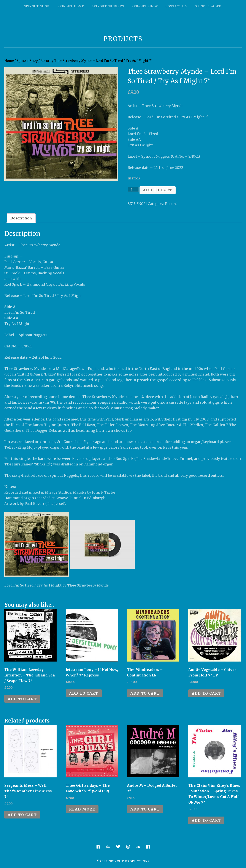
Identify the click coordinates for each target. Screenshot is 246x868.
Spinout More (208, 6)
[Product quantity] (133, 189)
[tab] (21, 218)
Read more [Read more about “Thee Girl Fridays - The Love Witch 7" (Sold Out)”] (82, 809)
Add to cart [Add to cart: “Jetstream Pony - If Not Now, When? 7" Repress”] (84, 693)
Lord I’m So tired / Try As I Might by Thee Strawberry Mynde (56, 585)
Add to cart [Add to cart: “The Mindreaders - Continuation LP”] (145, 693)
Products (123, 39)
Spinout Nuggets (108, 6)
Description (21, 218)
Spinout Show (145, 6)
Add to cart (158, 190)
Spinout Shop (37, 6)
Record (46, 61)
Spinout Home (71, 6)
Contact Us (176, 6)
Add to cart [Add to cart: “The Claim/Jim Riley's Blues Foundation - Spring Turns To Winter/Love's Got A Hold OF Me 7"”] (206, 820)
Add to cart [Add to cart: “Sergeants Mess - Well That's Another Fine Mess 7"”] (22, 815)
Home (9, 61)
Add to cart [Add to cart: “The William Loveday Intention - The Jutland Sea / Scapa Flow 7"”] (22, 699)
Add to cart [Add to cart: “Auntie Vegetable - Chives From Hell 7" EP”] (206, 693)
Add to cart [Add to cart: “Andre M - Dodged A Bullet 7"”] (145, 809)
